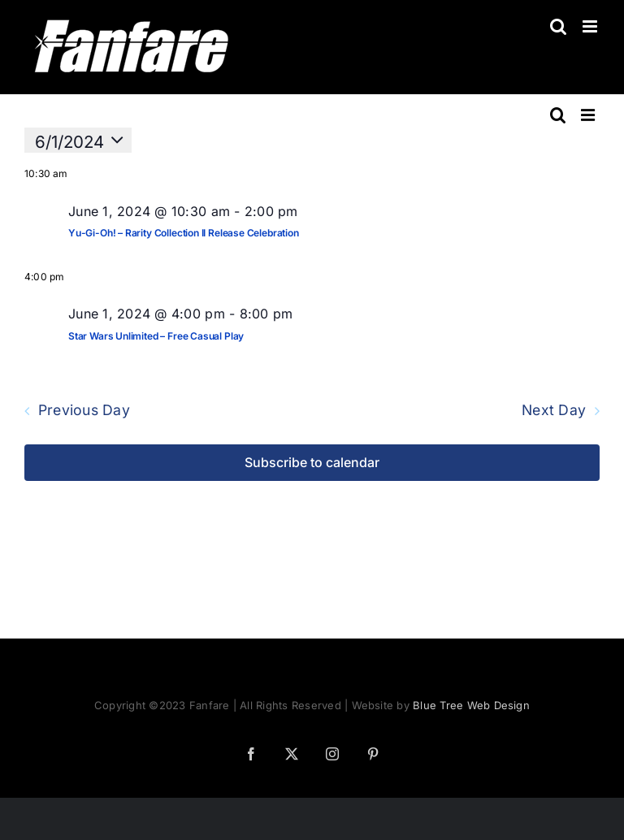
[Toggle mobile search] (558, 26)
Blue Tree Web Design (471, 705)
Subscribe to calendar (312, 463)
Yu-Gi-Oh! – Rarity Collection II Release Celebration (184, 233)
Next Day (554, 411)
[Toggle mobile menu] (591, 26)
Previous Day (84, 411)
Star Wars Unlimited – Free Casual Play (156, 336)
